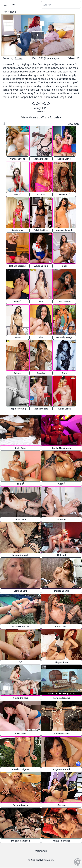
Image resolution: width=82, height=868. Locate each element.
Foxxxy (19, 58)
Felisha (18, 373)
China (64, 373)
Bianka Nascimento (61, 448)
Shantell (41, 194)
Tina (41, 337)
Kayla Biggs (20, 448)
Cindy (64, 266)
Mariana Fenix (62, 591)
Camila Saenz (20, 591)
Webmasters (41, 851)
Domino (61, 519)
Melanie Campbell (20, 841)
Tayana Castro (20, 805)
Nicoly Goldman (20, 626)
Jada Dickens (64, 302)
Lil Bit (20, 484)
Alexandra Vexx (21, 698)
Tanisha (41, 373)
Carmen (61, 805)
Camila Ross (61, 626)
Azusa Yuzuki (41, 266)
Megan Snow (61, 662)
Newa (18, 337)
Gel (41, 302)
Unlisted (62, 555)
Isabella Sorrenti (18, 266)
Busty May (18, 230)
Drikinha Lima (41, 230)
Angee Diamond (61, 769)
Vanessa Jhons (18, 159)
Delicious (64, 194)
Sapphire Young (18, 409)
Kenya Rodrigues (62, 841)
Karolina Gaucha (61, 698)
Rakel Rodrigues (20, 769)
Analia (18, 194)
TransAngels (9, 12)
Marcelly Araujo (64, 337)
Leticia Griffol (64, 159)
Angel (61, 484)
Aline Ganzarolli (62, 734)
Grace (18, 301)
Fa (20, 662)
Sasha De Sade (41, 159)
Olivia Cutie (20, 519)
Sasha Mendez (41, 409)
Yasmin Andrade (21, 555)
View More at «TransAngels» (41, 117)
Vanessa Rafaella (64, 230)
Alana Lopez (64, 409)
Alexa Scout (21, 734)
